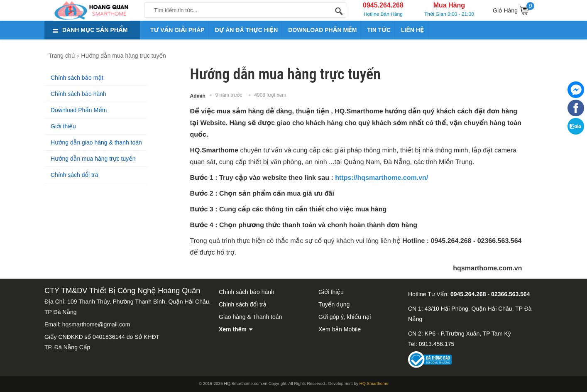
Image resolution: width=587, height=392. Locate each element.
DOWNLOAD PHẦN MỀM (322, 30)
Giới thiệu (63, 126)
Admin (198, 96)
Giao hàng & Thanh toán (250, 317)
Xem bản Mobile (340, 329)
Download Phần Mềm (79, 110)
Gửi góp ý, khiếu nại (345, 317)
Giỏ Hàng (514, 9)
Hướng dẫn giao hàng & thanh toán (96, 142)
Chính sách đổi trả (75, 175)
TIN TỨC (379, 30)
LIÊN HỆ (412, 30)
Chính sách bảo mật (77, 78)
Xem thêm (233, 329)
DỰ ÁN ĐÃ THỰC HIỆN (247, 30)
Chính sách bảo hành (78, 94)
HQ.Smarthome (374, 384)
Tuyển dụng (334, 304)
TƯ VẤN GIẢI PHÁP (177, 30)
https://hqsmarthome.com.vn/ (382, 178)
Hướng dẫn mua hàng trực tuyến (93, 159)
